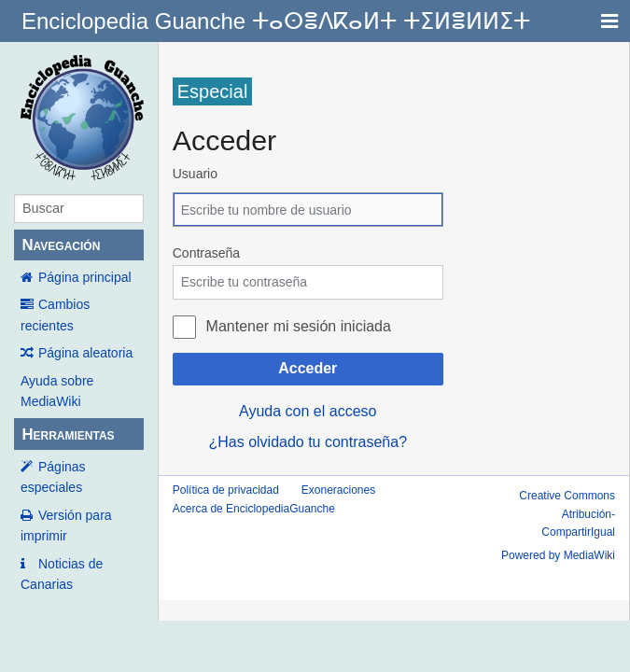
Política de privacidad (226, 490)
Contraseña (206, 253)
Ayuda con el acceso (308, 411)
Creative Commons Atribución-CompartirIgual (567, 513)
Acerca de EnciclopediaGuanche (254, 509)
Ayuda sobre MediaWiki (57, 391)
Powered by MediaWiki (558, 555)
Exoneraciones (338, 490)
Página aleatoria (85, 353)
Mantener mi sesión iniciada (299, 326)
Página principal (85, 277)
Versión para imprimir (66, 525)
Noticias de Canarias (62, 574)
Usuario (195, 174)
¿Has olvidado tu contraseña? (308, 442)
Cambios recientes (55, 315)
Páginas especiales (53, 477)
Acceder (308, 368)
